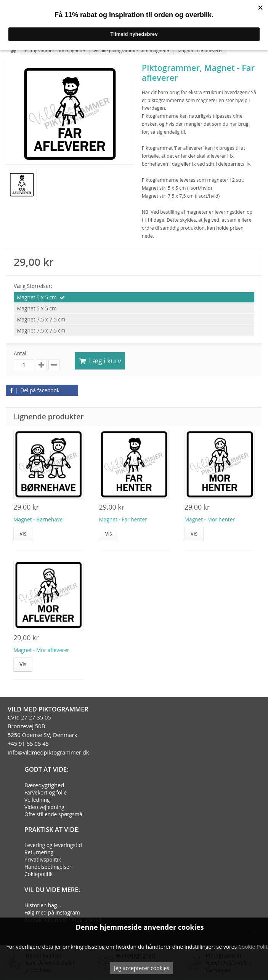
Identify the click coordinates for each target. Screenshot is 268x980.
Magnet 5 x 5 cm (37, 297)
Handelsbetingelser (48, 867)
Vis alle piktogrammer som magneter (132, 50)
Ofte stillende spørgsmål (54, 814)
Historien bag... (43, 905)
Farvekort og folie (46, 792)
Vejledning (37, 800)
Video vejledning (44, 807)
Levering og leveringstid (53, 845)
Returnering (39, 852)
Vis (23, 533)
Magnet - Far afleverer (200, 50)
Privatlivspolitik (43, 859)
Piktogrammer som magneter (55, 50)
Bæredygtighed (44, 785)
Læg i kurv (100, 361)
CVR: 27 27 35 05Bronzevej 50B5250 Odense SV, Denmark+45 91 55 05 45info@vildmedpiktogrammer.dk (48, 735)
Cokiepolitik (39, 874)
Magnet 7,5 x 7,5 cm (41, 319)
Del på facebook (34, 390)
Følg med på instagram (52, 912)
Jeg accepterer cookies (142, 968)
